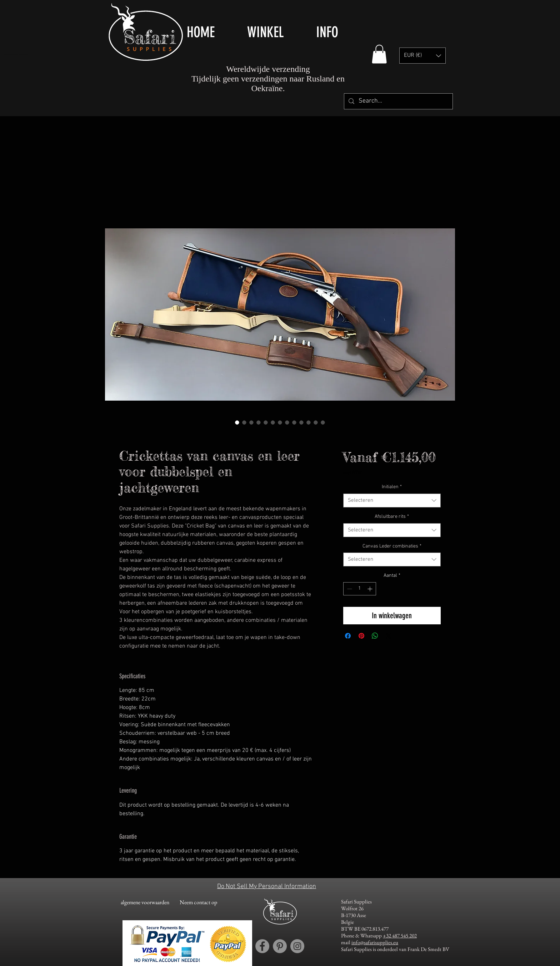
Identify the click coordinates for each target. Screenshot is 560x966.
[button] (276, 32)
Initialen (392, 487)
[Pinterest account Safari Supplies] (280, 946)
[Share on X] (389, 636)
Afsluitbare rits (392, 517)
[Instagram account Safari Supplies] (297, 946)
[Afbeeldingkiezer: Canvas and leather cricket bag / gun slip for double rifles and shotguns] (237, 422)
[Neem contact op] (198, 902)
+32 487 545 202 (400, 935)
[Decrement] (349, 589)
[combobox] (392, 501)
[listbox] (422, 56)
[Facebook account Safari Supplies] (262, 946)
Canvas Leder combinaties (392, 546)
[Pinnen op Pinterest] (361, 636)
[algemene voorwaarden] (145, 902)
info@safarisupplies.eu (375, 942)
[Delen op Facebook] (348, 636)
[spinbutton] (360, 589)
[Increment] (371, 589)
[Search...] (398, 101)
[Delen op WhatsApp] (375, 636)
